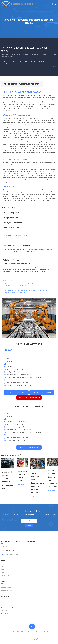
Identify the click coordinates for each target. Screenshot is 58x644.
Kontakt (3, 569)
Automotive (9, 62)
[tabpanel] (29, 145)
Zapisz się (29, 525)
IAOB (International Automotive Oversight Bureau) (18, 288)
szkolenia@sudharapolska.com (9, 611)
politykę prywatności (29, 515)
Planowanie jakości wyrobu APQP (44, 62)
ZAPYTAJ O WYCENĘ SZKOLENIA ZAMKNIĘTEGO (29, 447)
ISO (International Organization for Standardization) (19, 284)
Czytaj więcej (5, 492)
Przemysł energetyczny (26, 64)
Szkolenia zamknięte (32, 66)
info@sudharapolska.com (10, 555)
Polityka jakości (36, 639)
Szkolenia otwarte (21, 66)
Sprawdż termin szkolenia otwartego (29, 397)
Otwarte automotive (30, 62)
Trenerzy (4, 572)
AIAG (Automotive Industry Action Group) (16, 292)
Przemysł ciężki (16, 64)
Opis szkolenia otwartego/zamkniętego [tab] (22, 84)
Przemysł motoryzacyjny (10, 66)
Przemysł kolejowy (47, 64)
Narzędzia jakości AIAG (19, 62)
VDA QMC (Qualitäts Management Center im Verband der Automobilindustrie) (26, 290)
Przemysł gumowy (37, 64)
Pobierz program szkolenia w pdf (16, 392)
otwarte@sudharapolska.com (9, 617)
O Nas (3, 566)
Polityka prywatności (7, 575)
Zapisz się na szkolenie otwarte (42, 392)
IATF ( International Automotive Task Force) (17, 286)
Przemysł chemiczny (6, 64)
